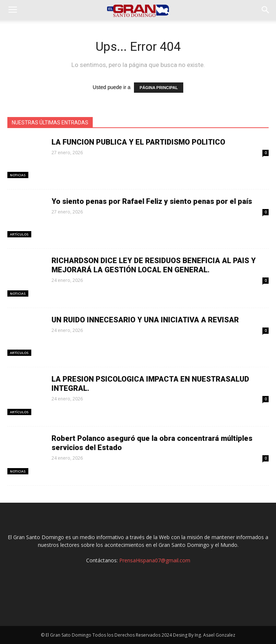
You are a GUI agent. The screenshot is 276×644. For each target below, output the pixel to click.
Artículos (19, 234)
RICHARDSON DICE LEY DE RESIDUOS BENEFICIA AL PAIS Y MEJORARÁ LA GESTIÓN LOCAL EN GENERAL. (154, 265)
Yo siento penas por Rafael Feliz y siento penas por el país (152, 201)
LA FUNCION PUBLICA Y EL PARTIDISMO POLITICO (138, 142)
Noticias (18, 175)
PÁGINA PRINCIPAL (159, 88)
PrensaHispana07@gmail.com (155, 560)
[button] (266, 10)
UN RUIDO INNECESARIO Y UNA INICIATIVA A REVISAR (145, 320)
